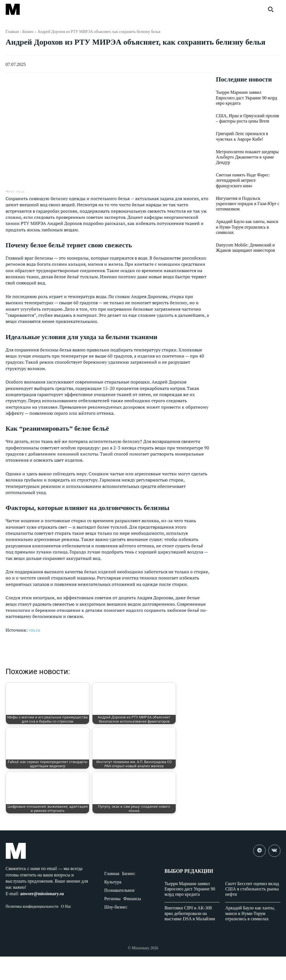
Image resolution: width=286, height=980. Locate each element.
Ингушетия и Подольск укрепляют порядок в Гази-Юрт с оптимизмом (248, 204)
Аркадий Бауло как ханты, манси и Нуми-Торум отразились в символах (247, 227)
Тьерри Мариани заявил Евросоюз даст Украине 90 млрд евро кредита (247, 98)
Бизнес (28, 32)
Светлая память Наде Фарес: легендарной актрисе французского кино (243, 180)
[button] (271, 9)
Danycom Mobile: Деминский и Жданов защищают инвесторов (246, 248)
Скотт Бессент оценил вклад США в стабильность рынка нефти (252, 889)
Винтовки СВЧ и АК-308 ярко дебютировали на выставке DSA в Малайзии (190, 913)
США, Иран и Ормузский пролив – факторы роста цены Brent (247, 119)
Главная (12, 32)
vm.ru (34, 630)
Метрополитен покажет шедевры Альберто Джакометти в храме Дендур (247, 157)
